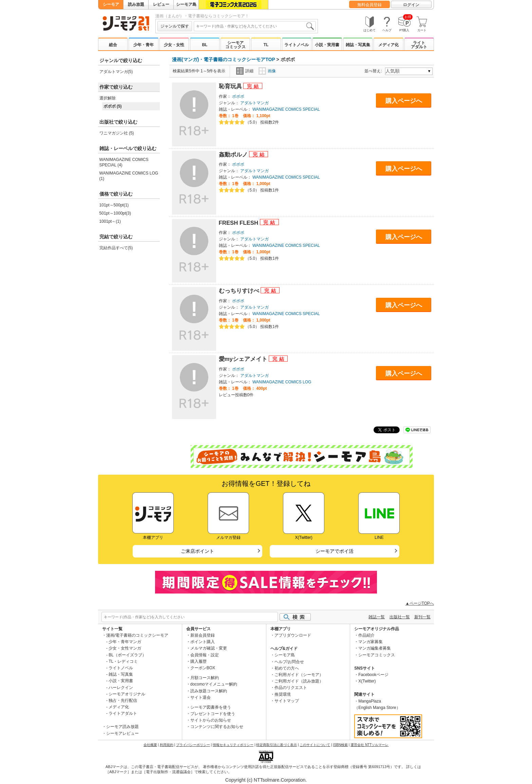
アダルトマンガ (254, 103)
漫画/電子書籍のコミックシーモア (137, 635)
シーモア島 (186, 4)
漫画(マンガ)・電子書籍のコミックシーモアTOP (224, 59)
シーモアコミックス (235, 45)
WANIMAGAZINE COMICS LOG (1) (129, 176)
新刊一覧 (422, 617)
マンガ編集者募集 (375, 648)
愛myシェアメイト (244, 359)
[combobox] (255, 26)
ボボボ (238, 96)
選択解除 (108, 98)
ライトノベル (297, 45)
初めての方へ (287, 668)
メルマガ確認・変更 (209, 648)
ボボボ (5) (113, 106)
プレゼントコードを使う (213, 714)
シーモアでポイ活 (335, 551)
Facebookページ (373, 675)
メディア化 (388, 45)
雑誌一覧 (377, 617)
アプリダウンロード (293, 635)
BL (205, 45)
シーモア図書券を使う (211, 707)
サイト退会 (201, 697)
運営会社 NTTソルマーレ (369, 745)
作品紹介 (366, 635)
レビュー (161, 4)
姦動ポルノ (234, 155)
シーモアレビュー (122, 733)
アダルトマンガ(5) (116, 72)
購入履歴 (198, 661)
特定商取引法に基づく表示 (277, 745)
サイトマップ (287, 701)
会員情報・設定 (205, 655)
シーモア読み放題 (122, 727)
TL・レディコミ (123, 661)
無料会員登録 (369, 5)
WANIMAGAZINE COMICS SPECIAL (286, 109)
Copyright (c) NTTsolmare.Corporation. (266, 780)
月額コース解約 (205, 678)
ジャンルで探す (175, 26)
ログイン (411, 5)
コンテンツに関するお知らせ (217, 727)
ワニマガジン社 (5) (117, 133)
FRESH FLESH (239, 223)
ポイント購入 (203, 642)
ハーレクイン (121, 688)
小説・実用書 (327, 45)
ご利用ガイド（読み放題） (299, 681)
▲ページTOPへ (420, 603)
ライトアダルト (419, 45)
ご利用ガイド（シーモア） (299, 675)
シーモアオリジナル (127, 694)
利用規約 (167, 745)
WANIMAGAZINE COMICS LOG (282, 382)
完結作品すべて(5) (116, 248)
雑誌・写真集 (358, 45)
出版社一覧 (400, 617)
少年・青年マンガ (125, 642)
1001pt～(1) (110, 221)
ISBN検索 (340, 745)
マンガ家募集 (370, 642)
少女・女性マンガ (125, 648)
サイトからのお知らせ (211, 720)
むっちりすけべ (240, 291)
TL (266, 45)
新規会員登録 (203, 635)
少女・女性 (174, 45)
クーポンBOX (203, 668)
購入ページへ (404, 101)
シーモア (111, 4)
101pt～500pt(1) (114, 205)
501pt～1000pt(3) (115, 213)
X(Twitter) (367, 681)
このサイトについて (315, 745)
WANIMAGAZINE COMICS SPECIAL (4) (124, 162)
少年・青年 (144, 45)
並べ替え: (374, 71)
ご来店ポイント (197, 551)
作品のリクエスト (291, 688)
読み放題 (136, 4)
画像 (267, 71)
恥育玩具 (231, 86)
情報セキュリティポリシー (233, 745)
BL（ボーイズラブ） (127, 655)
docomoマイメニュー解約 (214, 684)
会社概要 (150, 745)
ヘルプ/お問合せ (289, 662)
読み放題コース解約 (209, 691)
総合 (113, 45)
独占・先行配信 (123, 700)
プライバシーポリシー (193, 745)
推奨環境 (283, 694)
